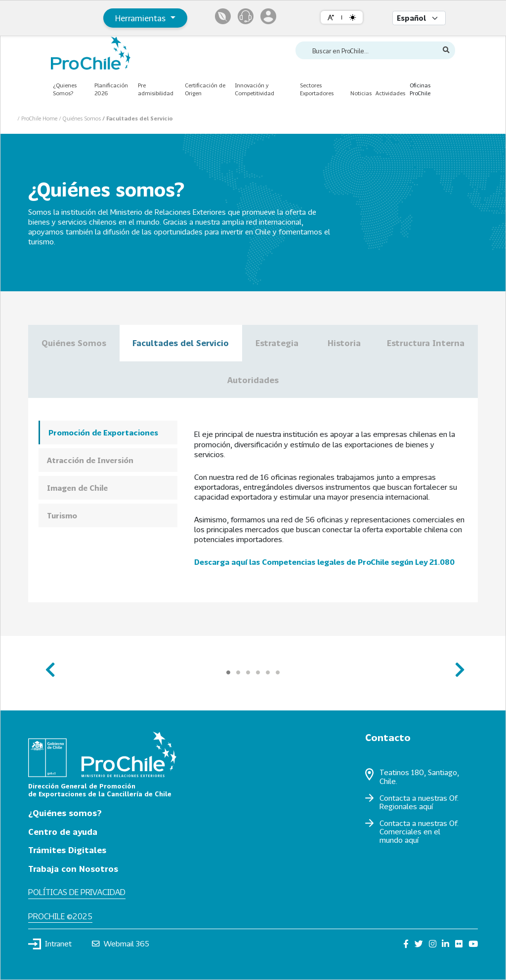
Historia (344, 343)
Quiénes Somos (74, 343)
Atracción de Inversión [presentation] (90, 460)
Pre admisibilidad (156, 89)
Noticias (361, 93)
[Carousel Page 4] (258, 672)
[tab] (108, 432)
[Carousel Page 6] (278, 672)
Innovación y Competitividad (254, 89)
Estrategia (278, 343)
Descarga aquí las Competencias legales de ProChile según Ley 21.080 (324, 562)
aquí (426, 806)
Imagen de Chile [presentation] (77, 488)
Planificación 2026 (111, 89)
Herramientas (142, 18)
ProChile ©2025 (60, 916)
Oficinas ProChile (420, 89)
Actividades (390, 93)
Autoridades (253, 380)
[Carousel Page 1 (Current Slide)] (228, 672)
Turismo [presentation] (62, 515)
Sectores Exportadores (317, 89)
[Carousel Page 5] (268, 672)
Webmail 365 (121, 943)
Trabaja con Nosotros (73, 869)
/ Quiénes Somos (81, 118)
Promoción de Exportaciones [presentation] (103, 432)
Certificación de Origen (205, 89)
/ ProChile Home (38, 118)
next (457, 665)
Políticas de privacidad (77, 892)
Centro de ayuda (63, 832)
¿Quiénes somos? (65, 813)
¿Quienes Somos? (65, 89)
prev (49, 665)
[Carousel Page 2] (238, 672)
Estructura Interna (426, 343)
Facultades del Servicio (181, 343)
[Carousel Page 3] (248, 672)
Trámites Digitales (67, 850)
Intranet (50, 944)
